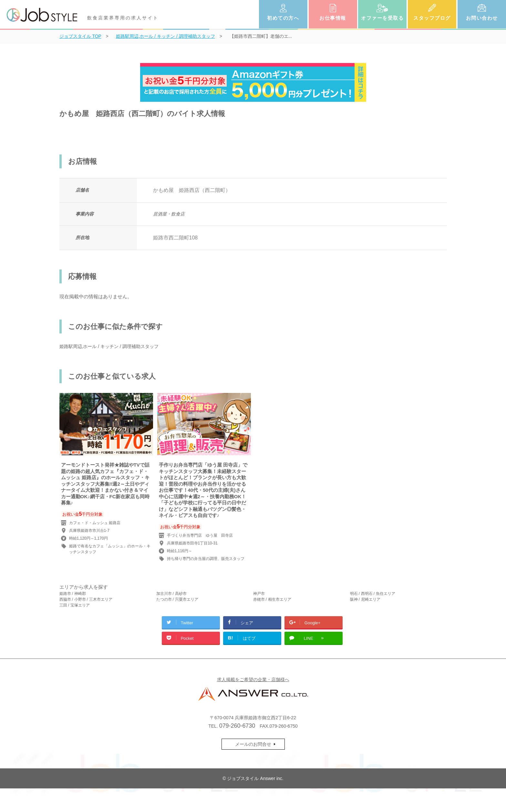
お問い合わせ (482, 18)
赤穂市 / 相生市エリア (272, 599)
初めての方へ (283, 18)
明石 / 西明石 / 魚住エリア (373, 594)
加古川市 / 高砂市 (171, 594)
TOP (80, 36)
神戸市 (259, 594)
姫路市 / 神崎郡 (73, 594)
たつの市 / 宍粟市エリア (177, 599)
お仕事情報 (333, 18)
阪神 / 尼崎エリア (365, 599)
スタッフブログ (432, 18)
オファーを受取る (382, 18)
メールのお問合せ (253, 744)
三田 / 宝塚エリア (75, 605)
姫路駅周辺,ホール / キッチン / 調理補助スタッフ (109, 346)
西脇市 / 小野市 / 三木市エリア (86, 599)
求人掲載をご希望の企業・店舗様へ (253, 680)
